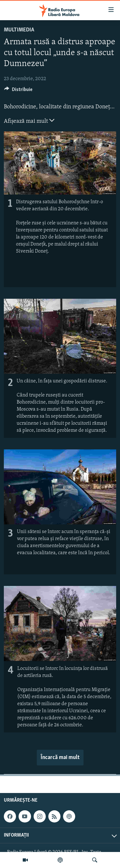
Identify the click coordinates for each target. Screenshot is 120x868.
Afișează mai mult (29, 121)
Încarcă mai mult (60, 758)
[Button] (18, 91)
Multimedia (19, 30)
